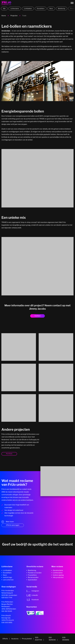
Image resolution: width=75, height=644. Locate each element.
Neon (51, 9)
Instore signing (58, 575)
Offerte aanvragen (13, 525)
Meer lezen (10, 522)
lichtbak (27, 134)
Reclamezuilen (33, 577)
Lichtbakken (28, 9)
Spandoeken (33, 580)
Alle (4, 9)
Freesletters (32, 575)
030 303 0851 (7, 623)
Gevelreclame (58, 570)
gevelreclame (54, 39)
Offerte (5, 639)
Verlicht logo (7, 577)
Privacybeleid (27, 639)
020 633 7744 (7, 598)
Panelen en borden (35, 573)
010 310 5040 (7, 611)
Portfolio (9, 454)
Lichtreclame (15, 9)
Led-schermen (8, 580)
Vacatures (15, 639)
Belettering (62, 9)
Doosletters (41, 9)
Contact (37, 316)
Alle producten (58, 577)
